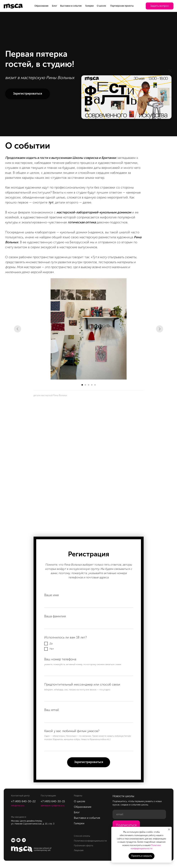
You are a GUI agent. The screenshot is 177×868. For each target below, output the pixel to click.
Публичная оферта (83, 846)
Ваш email (52, 710)
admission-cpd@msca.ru (53, 806)
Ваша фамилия (55, 616)
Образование (41, 6)
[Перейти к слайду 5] (95, 385)
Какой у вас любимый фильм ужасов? (72, 731)
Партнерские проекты (122, 6)
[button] (160, 6)
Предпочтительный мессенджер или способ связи (82, 684)
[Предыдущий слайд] (18, 329)
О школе (101, 6)
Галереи (89, 6)
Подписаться (126, 825)
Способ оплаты (82, 836)
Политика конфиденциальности (90, 841)
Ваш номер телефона (60, 659)
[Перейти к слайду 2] (85, 385)
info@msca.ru (18, 806)
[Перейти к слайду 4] (92, 385)
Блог (55, 6)
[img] (126, 97)
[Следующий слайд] (160, 329)
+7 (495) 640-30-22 (23, 801)
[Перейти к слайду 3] (89, 385)
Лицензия (79, 850)
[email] (139, 814)
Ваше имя (51, 595)
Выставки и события (71, 6)
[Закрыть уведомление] (169, 829)
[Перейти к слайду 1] (82, 385)
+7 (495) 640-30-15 (53, 801)
